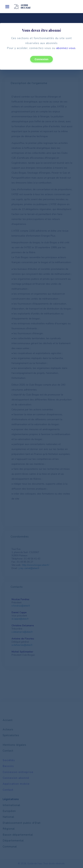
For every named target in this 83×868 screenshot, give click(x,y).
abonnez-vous (66, 48)
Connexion (41, 59)
